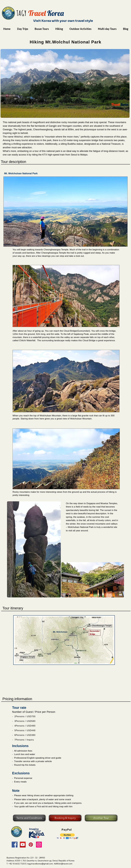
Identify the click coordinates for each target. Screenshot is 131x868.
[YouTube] (23, 845)
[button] (67, 836)
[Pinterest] (31, 845)
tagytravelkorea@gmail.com (40, 864)
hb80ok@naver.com (63, 864)
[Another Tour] (101, 818)
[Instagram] (39, 845)
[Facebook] (15, 845)
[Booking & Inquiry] (65, 818)
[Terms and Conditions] (29, 818)
